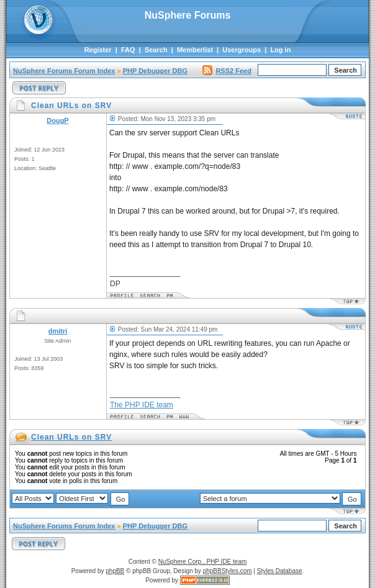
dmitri (58, 331)
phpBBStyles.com (228, 571)
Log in (280, 50)
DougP (57, 120)
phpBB (115, 571)
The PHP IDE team (142, 405)
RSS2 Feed (227, 71)
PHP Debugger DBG (155, 71)
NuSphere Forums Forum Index (64, 71)
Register (98, 50)
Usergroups (242, 50)
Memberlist (195, 50)
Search (156, 50)
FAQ (128, 50)
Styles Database (280, 571)
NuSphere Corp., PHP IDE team (203, 562)
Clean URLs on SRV (71, 437)
